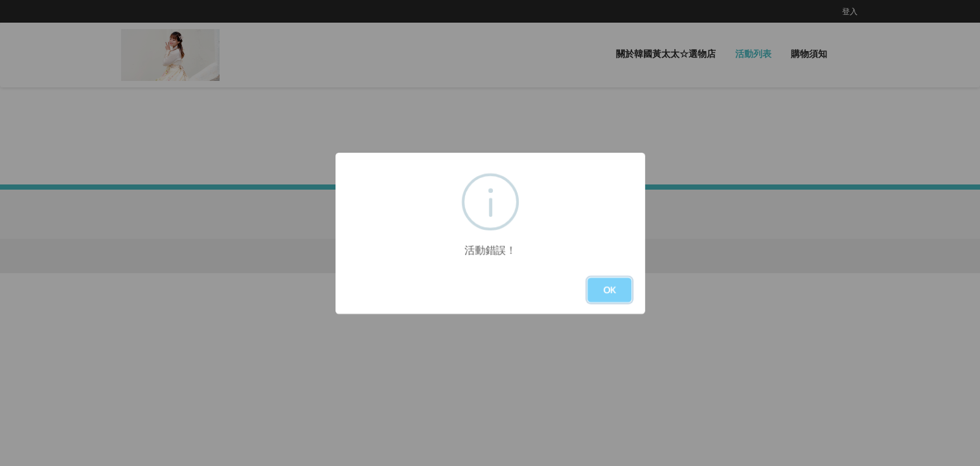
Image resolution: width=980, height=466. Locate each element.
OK (610, 290)
